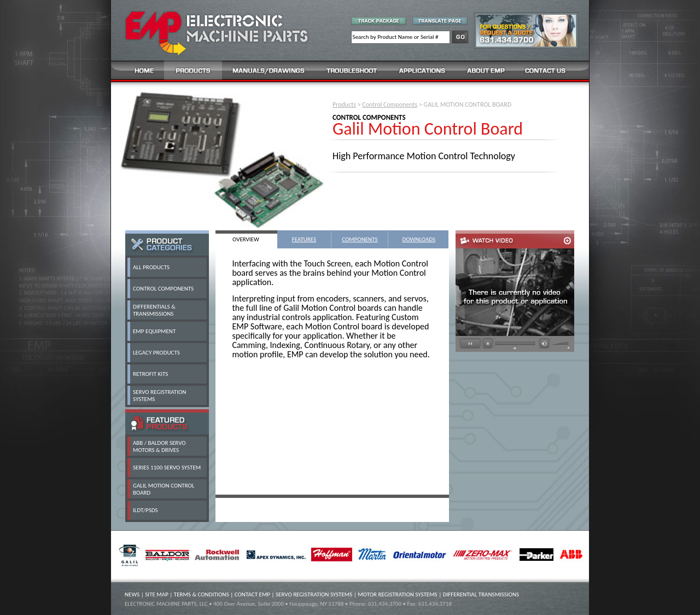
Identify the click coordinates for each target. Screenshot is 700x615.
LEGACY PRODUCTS (156, 353)
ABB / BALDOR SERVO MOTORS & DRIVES (159, 446)
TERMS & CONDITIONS (202, 594)
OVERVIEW (246, 239)
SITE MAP (157, 594)
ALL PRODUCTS (151, 267)
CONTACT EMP (252, 594)
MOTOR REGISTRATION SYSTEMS (397, 594)
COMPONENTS (360, 239)
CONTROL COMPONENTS (163, 289)
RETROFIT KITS (150, 374)
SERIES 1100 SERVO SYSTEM (167, 468)
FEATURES (304, 239)
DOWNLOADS (419, 239)
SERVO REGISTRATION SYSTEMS (314, 594)
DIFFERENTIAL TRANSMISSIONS (481, 594)
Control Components (390, 105)
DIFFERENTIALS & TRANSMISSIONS (154, 310)
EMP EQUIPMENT (154, 331)
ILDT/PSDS (145, 510)
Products (344, 105)
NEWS (132, 594)
